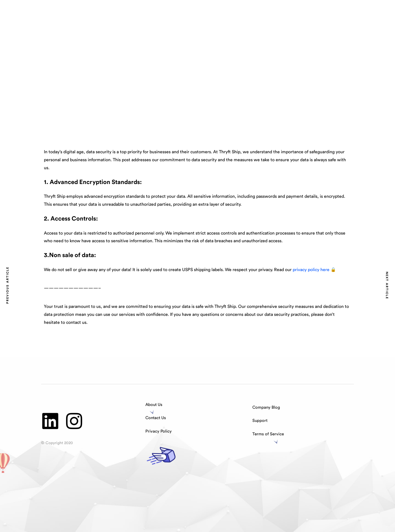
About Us (154, 405)
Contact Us (156, 418)
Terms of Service (268, 434)
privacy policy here (312, 270)
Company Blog (266, 407)
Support (260, 421)
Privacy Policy (159, 431)
